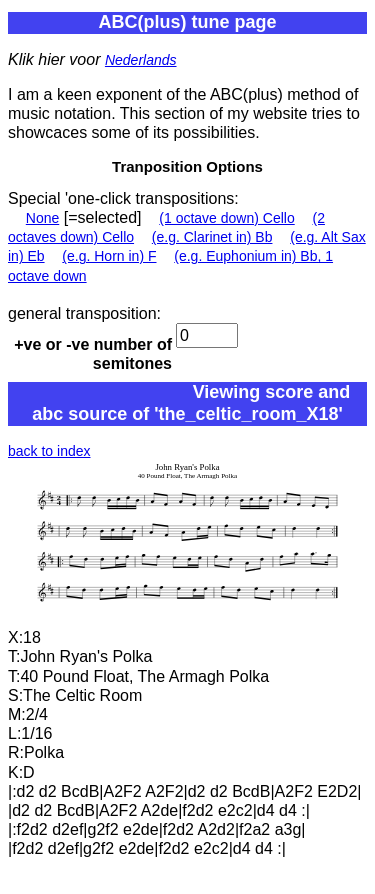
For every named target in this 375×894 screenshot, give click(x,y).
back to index (49, 451)
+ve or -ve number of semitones (93, 354)
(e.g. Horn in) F (109, 256)
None (42, 218)
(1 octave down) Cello (226, 218)
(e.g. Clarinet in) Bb (212, 237)
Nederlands (141, 60)
